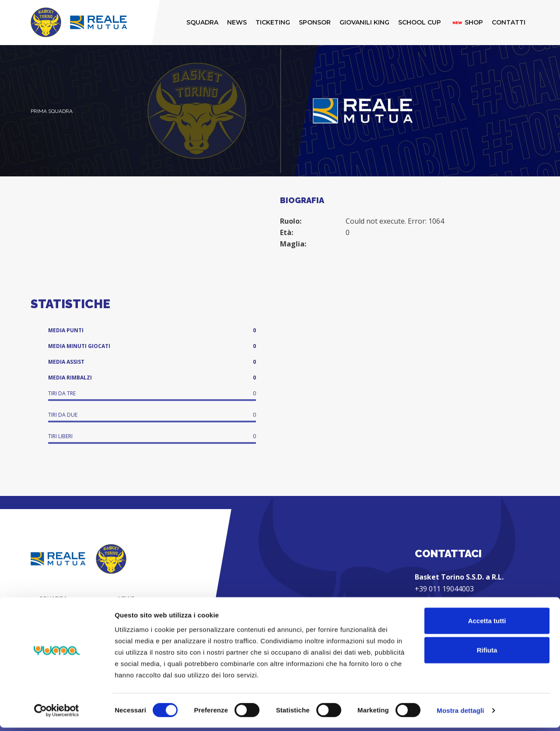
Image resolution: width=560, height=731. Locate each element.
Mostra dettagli (460, 714)
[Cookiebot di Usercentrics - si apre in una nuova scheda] (57, 714)
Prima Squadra (52, 111)
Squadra (53, 598)
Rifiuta (487, 653)
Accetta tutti (487, 624)
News (126, 598)
